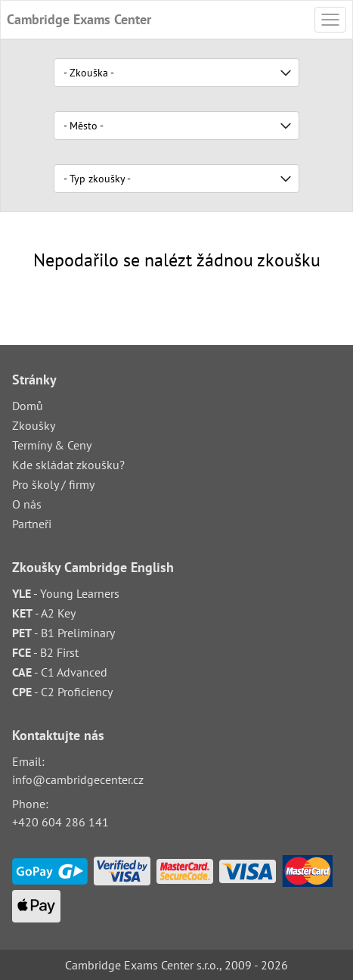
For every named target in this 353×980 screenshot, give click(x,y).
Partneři (32, 524)
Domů (28, 406)
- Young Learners (66, 593)
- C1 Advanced (60, 672)
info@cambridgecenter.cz (78, 779)
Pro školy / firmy (53, 484)
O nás (27, 504)
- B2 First (45, 652)
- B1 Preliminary (63, 633)
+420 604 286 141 (60, 822)
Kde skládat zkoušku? (68, 465)
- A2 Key (44, 613)
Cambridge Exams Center (79, 19)
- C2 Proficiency (62, 692)
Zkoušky (34, 425)
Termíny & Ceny (52, 445)
